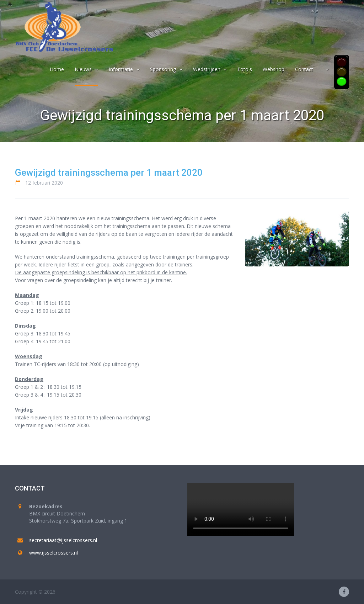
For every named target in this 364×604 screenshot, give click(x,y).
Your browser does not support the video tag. (241, 509)
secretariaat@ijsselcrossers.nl (63, 540)
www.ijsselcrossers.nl (53, 553)
